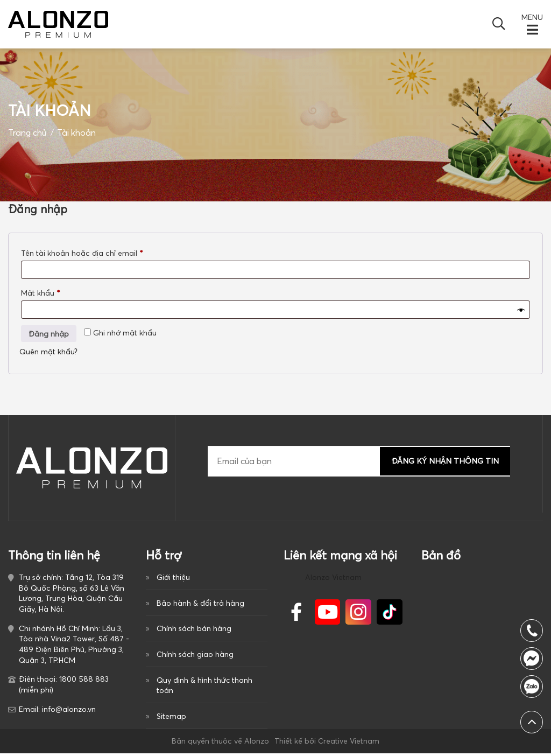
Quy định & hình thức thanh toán (204, 687)
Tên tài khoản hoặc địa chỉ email (90, 253)
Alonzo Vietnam (333, 577)
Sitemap (171, 718)
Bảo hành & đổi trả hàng (200, 603)
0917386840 (532, 687)
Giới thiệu (173, 577)
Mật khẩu (49, 292)
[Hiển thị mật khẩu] (521, 309)
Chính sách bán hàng (194, 629)
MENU (532, 17)
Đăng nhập (49, 333)
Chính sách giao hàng (195, 655)
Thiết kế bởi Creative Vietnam (327, 743)
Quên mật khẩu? (48, 351)
